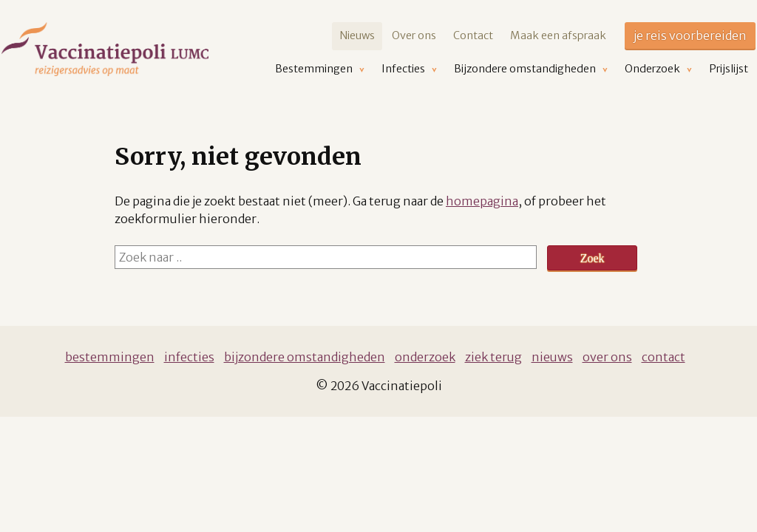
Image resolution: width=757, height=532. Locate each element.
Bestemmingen (110, 357)
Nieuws (357, 35)
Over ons (414, 35)
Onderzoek (425, 357)
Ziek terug (493, 357)
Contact (473, 35)
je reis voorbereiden (690, 35)
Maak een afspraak (558, 35)
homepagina (482, 201)
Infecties (189, 357)
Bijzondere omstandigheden (305, 357)
